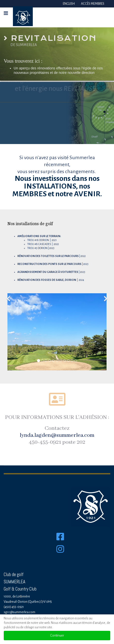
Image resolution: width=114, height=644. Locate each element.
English (69, 4)
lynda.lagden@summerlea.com (57, 435)
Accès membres (93, 4)
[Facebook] (60, 537)
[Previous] (9, 296)
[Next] (105, 296)
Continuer (57, 636)
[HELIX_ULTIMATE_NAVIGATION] (6, 13)
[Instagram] (60, 556)
